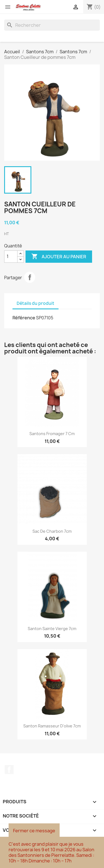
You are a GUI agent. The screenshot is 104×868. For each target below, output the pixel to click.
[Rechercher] (52, 25)
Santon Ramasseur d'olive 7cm (52, 726)
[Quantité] (11, 257)
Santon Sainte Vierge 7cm (52, 629)
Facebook (9, 770)
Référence (24, 318)
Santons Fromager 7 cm (52, 434)
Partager (30, 277)
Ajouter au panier (59, 257)
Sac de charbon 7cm (52, 531)
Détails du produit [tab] (35, 303)
